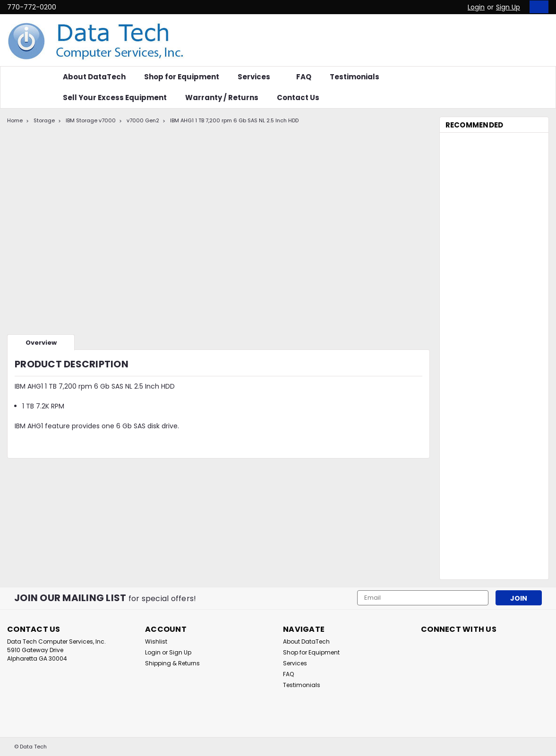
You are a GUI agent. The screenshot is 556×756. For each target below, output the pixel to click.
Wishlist (156, 641)
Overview (41, 343)
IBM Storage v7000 (91, 120)
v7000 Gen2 (143, 120)
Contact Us (298, 98)
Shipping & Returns (172, 663)
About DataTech (94, 77)
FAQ (304, 77)
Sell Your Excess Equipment (115, 98)
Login (476, 7)
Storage (44, 120)
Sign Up (508, 7)
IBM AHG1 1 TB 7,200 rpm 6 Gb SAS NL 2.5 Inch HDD (234, 120)
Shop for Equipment (182, 77)
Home (15, 120)
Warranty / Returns (222, 98)
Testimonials (355, 77)
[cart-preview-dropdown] (537, 7)
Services (258, 77)
